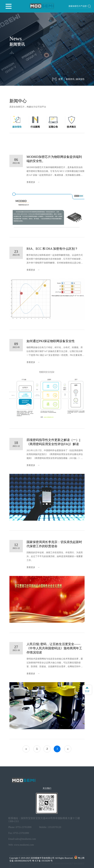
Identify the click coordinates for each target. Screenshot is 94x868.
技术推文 (71, 127)
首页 (61, 79)
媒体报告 (80, 79)
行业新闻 (35, 127)
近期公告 (53, 127)
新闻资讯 (70, 79)
